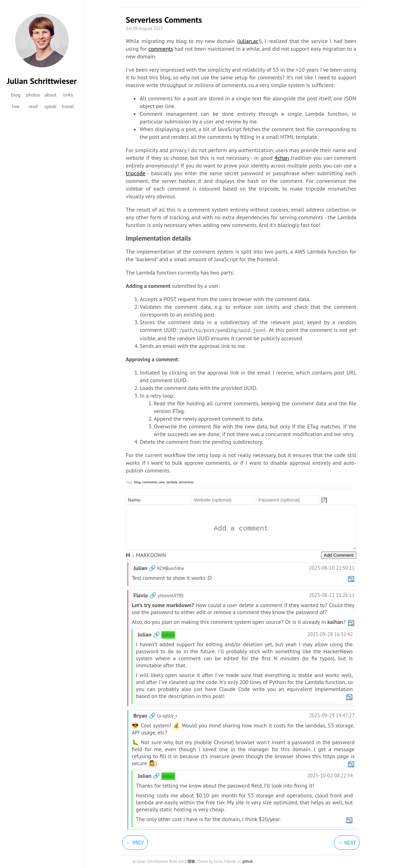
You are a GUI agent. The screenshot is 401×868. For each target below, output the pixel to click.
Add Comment (339, 555)
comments (161, 49)
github (248, 861)
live (16, 106)
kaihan (335, 622)
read (33, 106)
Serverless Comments (164, 20)
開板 (191, 861)
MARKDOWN (146, 555)
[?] (324, 499)
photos (33, 95)
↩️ (351, 579)
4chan (282, 158)
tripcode (136, 173)
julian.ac (249, 41)
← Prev (135, 843)
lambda (172, 482)
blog (16, 95)
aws (162, 482)
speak (51, 106)
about (50, 95)
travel (68, 106)
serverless (186, 482)
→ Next (347, 843)
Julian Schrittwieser (42, 81)
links (68, 95)
